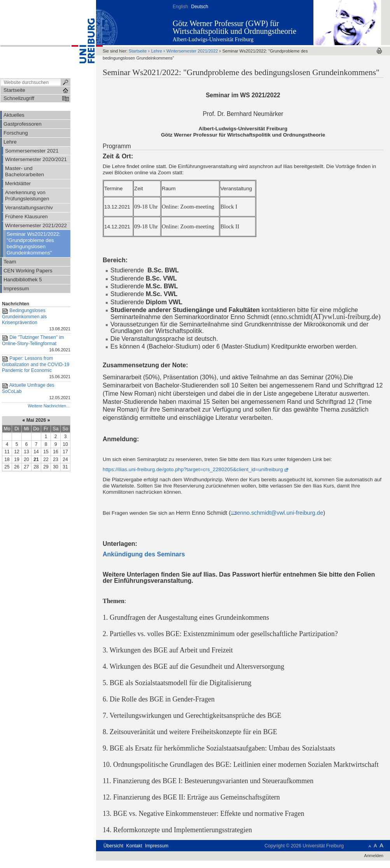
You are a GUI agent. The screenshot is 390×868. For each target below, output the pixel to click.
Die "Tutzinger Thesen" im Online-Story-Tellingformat (36, 344)
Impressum (157, 846)
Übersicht (113, 846)
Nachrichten (16, 304)
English (180, 7)
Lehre (157, 51)
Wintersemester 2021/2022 (192, 51)
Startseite (138, 51)
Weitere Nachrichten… (49, 406)
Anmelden (374, 856)
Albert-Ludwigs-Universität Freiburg (213, 39)
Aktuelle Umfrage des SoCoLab (36, 392)
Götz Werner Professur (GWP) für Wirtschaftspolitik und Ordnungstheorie (234, 27)
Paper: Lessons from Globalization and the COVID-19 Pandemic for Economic (36, 368)
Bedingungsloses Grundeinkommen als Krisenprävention (36, 320)
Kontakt (134, 846)
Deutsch (199, 7)
